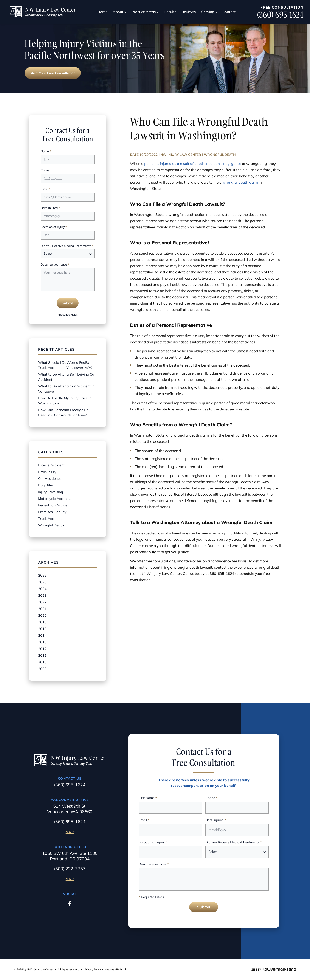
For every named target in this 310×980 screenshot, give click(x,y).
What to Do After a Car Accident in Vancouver (66, 389)
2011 (42, 655)
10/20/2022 (149, 155)
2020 (42, 615)
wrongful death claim (240, 182)
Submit (68, 303)
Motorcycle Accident (54, 499)
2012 (42, 649)
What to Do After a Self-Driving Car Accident (67, 377)
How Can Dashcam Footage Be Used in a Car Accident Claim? (63, 412)
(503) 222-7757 (70, 869)
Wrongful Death (220, 155)
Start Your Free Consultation (53, 73)
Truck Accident (50, 519)
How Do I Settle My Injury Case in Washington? (65, 401)
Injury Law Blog (51, 492)
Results (170, 12)
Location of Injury (54, 227)
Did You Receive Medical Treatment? (67, 246)
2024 (42, 589)
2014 (42, 635)
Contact (229, 12)
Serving (208, 12)
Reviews (189, 12)
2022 (42, 602)
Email (45, 189)
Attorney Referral (115, 969)
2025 (42, 582)
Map (70, 832)
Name (46, 152)
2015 (42, 629)
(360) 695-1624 (280, 15)
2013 (42, 642)
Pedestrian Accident (54, 505)
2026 (42, 575)
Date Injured (50, 208)
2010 (42, 662)
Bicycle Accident (51, 465)
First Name (148, 798)
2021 (42, 609)
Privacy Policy (93, 969)
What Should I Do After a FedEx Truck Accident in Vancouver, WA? (65, 365)
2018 (42, 622)
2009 (42, 669)
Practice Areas (144, 12)
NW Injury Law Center (181, 155)
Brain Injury (47, 472)
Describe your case (55, 265)
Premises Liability (52, 512)
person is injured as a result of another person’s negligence (193, 163)
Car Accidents (49, 478)
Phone (46, 171)
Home (102, 12)
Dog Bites (46, 485)
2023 (42, 595)
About (118, 12)
